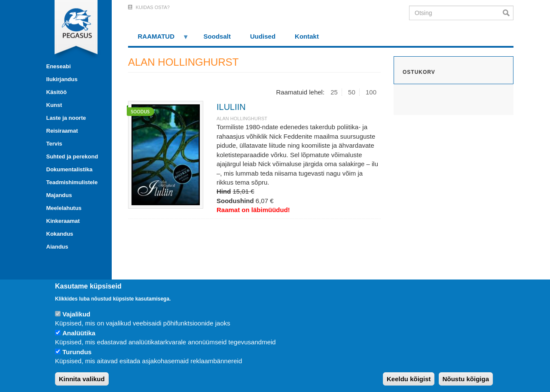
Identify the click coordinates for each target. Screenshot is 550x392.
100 (371, 92)
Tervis (54, 144)
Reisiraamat (62, 131)
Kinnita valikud (82, 379)
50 (352, 92)
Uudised (263, 36)
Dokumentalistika (70, 169)
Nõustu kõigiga (466, 379)
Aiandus (57, 247)
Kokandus (60, 234)
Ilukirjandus (62, 79)
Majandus (59, 195)
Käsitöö (57, 92)
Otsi (508, 13)
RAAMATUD (159, 39)
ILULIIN (231, 107)
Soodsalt (217, 36)
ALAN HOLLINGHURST (242, 119)
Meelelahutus (64, 208)
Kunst (54, 105)
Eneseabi (59, 66)
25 (334, 92)
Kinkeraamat (63, 221)
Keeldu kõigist (409, 379)
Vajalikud (76, 314)
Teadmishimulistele (72, 182)
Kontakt (307, 36)
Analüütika (79, 333)
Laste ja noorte (66, 118)
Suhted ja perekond (72, 156)
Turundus (77, 352)
